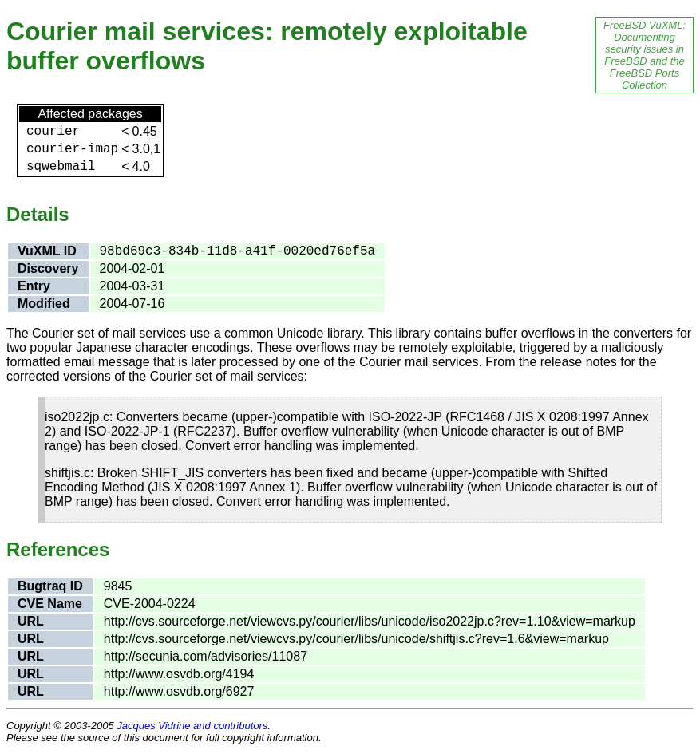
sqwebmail (61, 167)
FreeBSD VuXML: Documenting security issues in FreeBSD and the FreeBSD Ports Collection (645, 55)
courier (53, 132)
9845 (118, 586)
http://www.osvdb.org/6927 (179, 691)
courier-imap (72, 149)
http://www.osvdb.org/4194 (179, 674)
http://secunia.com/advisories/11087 (206, 656)
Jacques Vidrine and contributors (192, 726)
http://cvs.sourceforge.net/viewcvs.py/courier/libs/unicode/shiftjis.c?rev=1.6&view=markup (356, 639)
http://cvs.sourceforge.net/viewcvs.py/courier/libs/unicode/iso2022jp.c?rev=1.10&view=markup (370, 621)
